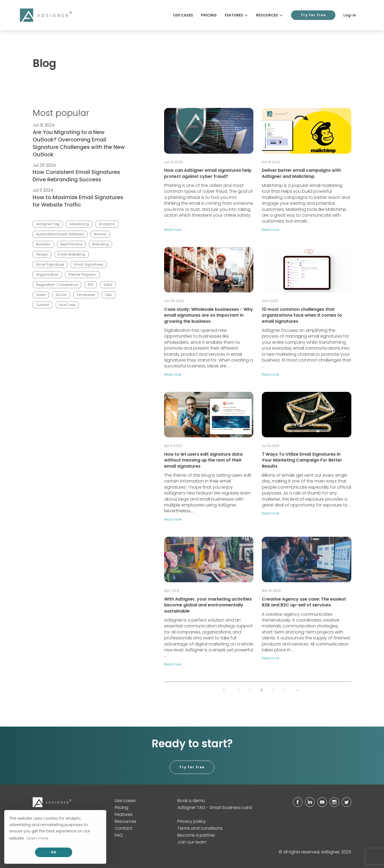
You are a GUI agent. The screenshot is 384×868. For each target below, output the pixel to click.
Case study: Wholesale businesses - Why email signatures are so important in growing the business (209, 315)
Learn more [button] (37, 838)
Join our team (192, 842)
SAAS (108, 285)
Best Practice (72, 244)
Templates (86, 295)
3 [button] (250, 690)
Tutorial (43, 305)
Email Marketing (71, 254)
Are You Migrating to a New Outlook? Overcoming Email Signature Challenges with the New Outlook (79, 143)
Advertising (79, 224)
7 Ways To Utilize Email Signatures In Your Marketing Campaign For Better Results (302, 460)
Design (42, 254)
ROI (91, 285)
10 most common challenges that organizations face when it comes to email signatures (302, 315)
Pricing (209, 15)
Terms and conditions (200, 828)
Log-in (350, 15)
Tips (108, 295)
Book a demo (191, 801)
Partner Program (82, 274)
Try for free (313, 15)
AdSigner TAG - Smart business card (215, 808)
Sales (41, 295)
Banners (43, 244)
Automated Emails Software (60, 234)
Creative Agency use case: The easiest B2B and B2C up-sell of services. (304, 602)
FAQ (119, 835)
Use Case (67, 305)
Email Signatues (50, 264)
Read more (173, 230)
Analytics (107, 224)
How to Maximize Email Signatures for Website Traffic (78, 201)
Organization (47, 274)
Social (61, 295)
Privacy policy (192, 821)
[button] (224, 690)
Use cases (183, 15)
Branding (101, 244)
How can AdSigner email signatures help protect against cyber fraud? (208, 173)
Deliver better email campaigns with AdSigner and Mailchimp (301, 173)
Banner (100, 234)
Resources (270, 15)
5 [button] (273, 690)
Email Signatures (89, 264)
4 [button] (261, 690)
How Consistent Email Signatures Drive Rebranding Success (76, 176)
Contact (123, 828)
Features (236, 15)
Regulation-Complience (57, 285)
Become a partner (196, 835)
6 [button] (284, 690)
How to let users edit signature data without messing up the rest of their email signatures (203, 460)
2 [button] (239, 690)
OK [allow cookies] (54, 852)
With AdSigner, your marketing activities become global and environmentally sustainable (208, 605)
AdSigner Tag (48, 224)
